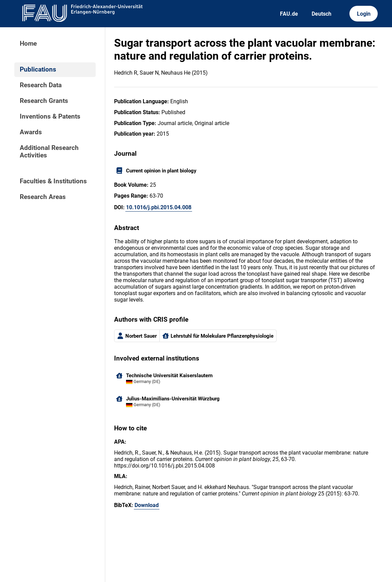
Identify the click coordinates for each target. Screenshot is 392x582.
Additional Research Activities (49, 152)
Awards (31, 132)
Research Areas (43, 197)
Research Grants (44, 101)
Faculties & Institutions (53, 181)
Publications (38, 70)
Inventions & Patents (50, 117)
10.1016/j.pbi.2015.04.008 (159, 207)
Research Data (41, 85)
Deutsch (322, 14)
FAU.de (289, 14)
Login (364, 14)
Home (28, 44)
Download (147, 505)
